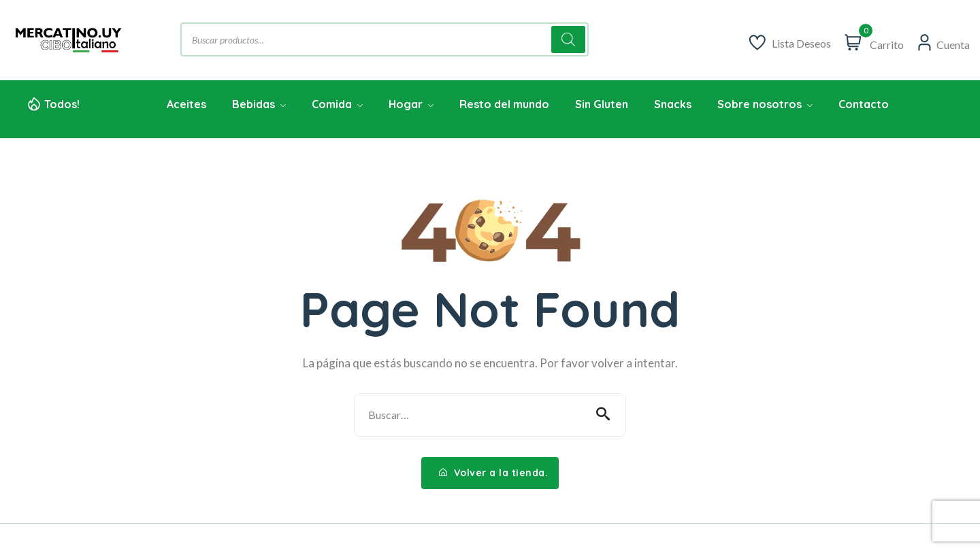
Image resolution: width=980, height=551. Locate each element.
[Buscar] (568, 39)
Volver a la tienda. (494, 473)
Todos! (62, 104)
